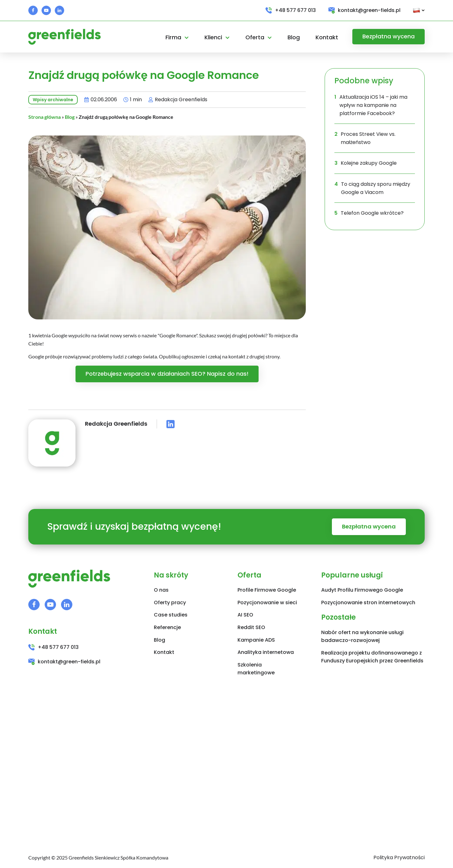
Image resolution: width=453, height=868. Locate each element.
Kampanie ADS (256, 640)
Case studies (171, 615)
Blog (294, 37)
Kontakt (327, 37)
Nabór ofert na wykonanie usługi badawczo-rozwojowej (362, 636)
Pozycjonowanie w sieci (267, 603)
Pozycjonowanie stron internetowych (368, 603)
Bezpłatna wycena (389, 36)
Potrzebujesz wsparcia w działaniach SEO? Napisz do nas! (167, 374)
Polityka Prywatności (399, 857)
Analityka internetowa (266, 652)
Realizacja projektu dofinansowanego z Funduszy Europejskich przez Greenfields (372, 657)
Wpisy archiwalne (53, 100)
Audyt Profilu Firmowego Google (362, 590)
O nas (161, 590)
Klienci (217, 37)
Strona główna (45, 117)
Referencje (167, 627)
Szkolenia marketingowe (256, 669)
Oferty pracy (170, 603)
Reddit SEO (251, 627)
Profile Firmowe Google (267, 590)
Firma (177, 37)
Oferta (259, 37)
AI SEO (245, 615)
